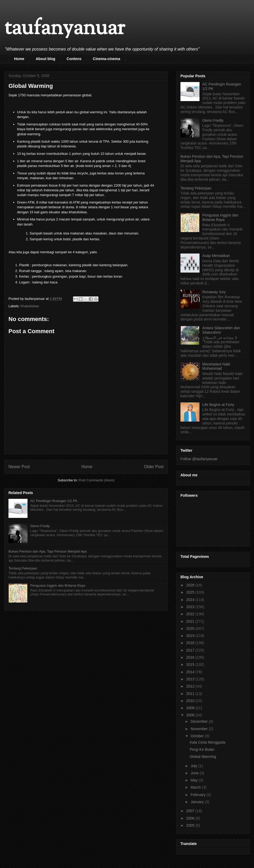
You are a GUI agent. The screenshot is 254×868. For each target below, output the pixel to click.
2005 (191, 825)
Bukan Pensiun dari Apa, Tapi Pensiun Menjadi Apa (47, 551)
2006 (191, 818)
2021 (191, 621)
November (199, 729)
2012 (191, 686)
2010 (191, 701)
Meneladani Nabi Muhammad (216, 366)
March (196, 787)
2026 (191, 585)
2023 (191, 607)
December (199, 721)
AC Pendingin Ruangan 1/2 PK (54, 501)
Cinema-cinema (106, 59)
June (195, 773)
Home (19, 59)
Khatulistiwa (30, 306)
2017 (191, 650)
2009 (191, 708)
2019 (191, 636)
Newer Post (19, 467)
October (198, 736)
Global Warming (203, 757)
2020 (191, 629)
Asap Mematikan (216, 256)
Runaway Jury (214, 292)
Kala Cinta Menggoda (208, 742)
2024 (191, 600)
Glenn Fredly (40, 526)
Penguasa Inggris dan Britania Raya (58, 586)
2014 (191, 672)
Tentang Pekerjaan (23, 568)
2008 (191, 715)
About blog (46, 59)
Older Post (154, 467)
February (198, 795)
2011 (191, 694)
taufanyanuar (65, 29)
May (194, 780)
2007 (191, 811)
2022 (191, 614)
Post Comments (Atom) (96, 480)
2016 (191, 657)
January (198, 802)
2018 (191, 643)
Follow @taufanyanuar (199, 459)
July (194, 766)
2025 (191, 592)
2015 (191, 664)
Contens (74, 59)
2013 (191, 679)
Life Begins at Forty (218, 405)
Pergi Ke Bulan (202, 749)
